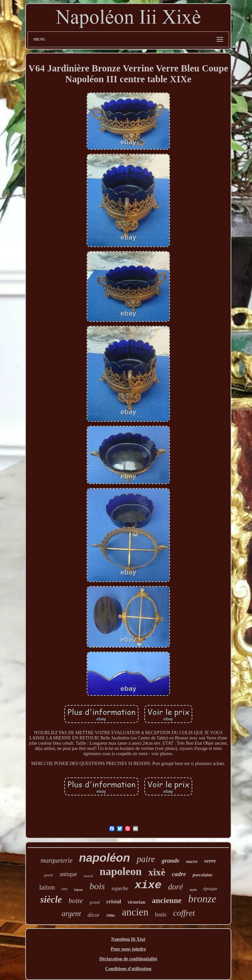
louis (161, 914)
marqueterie (57, 860)
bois (97, 886)
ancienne (167, 900)
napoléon (105, 858)
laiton (47, 887)
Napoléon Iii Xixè (128, 939)
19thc (111, 915)
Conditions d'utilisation (128, 969)
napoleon (121, 872)
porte (48, 875)
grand (95, 902)
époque (210, 889)
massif (88, 876)
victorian (136, 902)
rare (64, 889)
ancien (135, 912)
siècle (51, 899)
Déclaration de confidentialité (128, 959)
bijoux (79, 890)
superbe (120, 888)
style (193, 890)
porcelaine (203, 875)
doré (176, 887)
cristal (114, 902)
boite (76, 901)
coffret (184, 913)
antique (68, 874)
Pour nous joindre (128, 949)
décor (94, 915)
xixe (148, 885)
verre (210, 861)
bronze (202, 899)
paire (146, 859)
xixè (157, 872)
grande (170, 861)
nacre (192, 861)
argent (71, 914)
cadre (179, 874)
